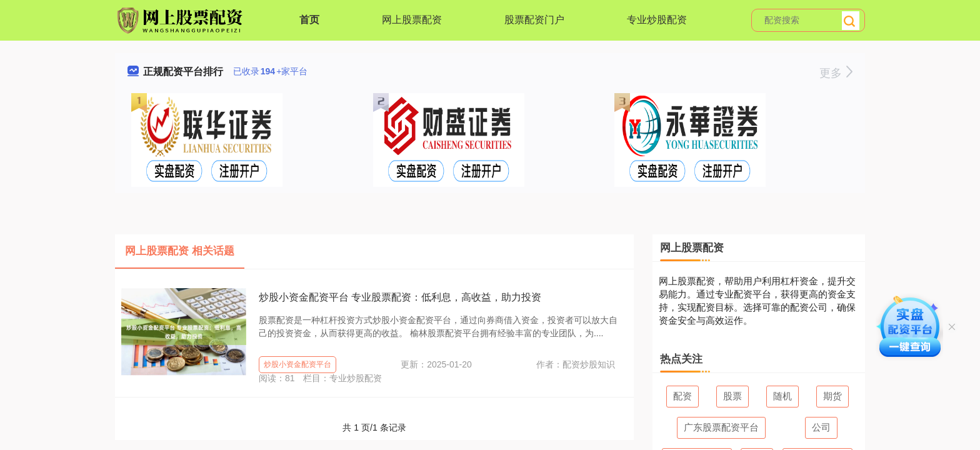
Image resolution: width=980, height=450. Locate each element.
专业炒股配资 (657, 20)
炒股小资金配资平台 (297, 364)
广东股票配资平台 (721, 427)
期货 (832, 396)
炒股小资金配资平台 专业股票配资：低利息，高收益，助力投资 (400, 297)
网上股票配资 (412, 20)
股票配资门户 (534, 20)
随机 (782, 396)
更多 (836, 73)
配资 (682, 396)
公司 (821, 427)
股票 (732, 396)
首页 (309, 20)
